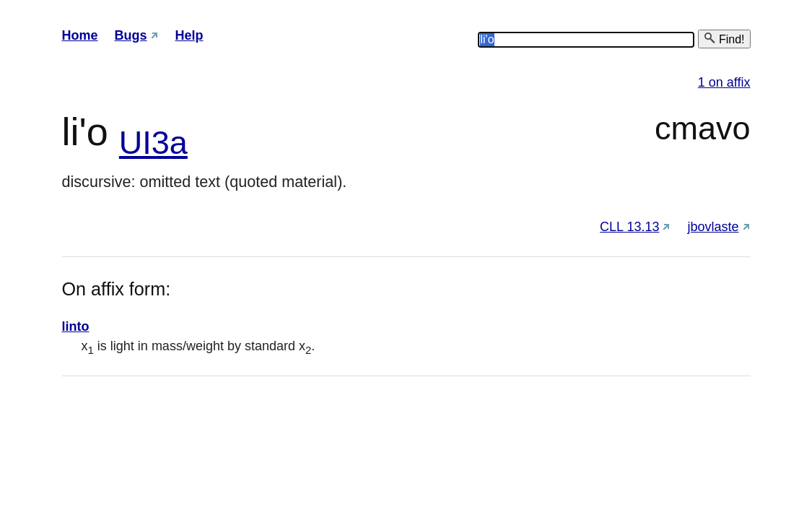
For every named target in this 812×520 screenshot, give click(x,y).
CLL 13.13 (629, 227)
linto (76, 326)
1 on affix (724, 82)
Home (80, 35)
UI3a (153, 143)
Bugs (131, 35)
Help (189, 35)
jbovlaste (713, 227)
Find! (724, 39)
